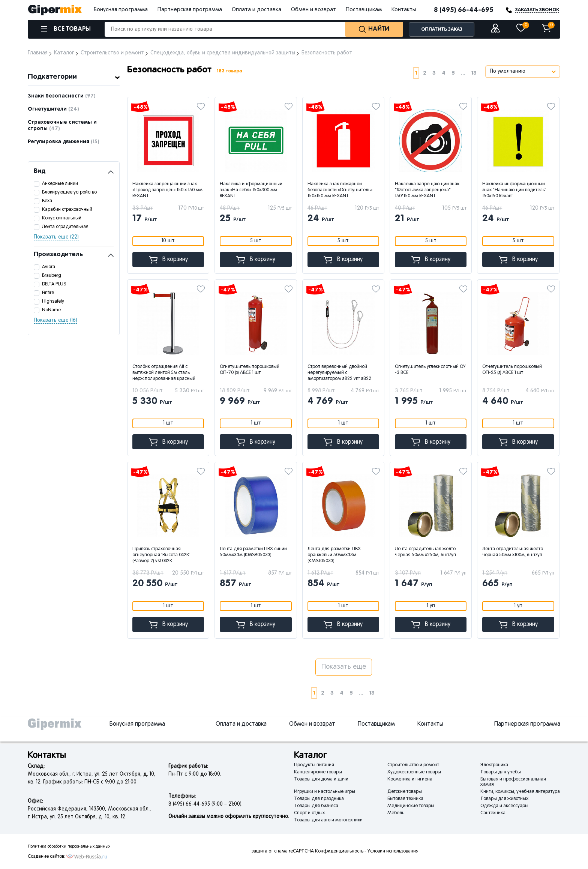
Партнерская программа (190, 10)
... (463, 73)
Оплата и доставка (256, 10)
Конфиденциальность (339, 851)
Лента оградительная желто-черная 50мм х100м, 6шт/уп (514, 552)
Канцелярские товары (318, 772)
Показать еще (344, 667)
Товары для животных (504, 799)
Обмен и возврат (313, 10)
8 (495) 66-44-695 (464, 10)
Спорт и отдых (309, 813)
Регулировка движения (64, 142)
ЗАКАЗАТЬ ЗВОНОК (537, 10)
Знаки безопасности (62, 96)
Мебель (396, 813)
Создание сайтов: (46, 857)
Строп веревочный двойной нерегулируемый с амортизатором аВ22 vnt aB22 (339, 373)
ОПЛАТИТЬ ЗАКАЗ (442, 29)
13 (474, 73)
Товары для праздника (319, 799)
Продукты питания (314, 765)
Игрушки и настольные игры (325, 792)
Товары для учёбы (501, 772)
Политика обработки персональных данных (69, 846)
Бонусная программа (121, 10)
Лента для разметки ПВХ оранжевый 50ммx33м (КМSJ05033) (334, 555)
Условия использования (393, 851)
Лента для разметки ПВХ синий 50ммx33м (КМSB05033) (253, 552)
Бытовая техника (405, 799)
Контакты (404, 10)
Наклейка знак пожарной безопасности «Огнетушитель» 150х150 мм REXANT (340, 190)
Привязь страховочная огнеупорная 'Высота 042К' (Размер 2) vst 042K (161, 555)
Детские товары (405, 792)
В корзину (168, 260)
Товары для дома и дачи (321, 779)
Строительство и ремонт (413, 765)
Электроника (494, 765)
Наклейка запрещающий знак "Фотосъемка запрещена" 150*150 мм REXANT (427, 190)
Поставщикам (364, 10)
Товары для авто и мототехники (328, 820)
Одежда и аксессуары (504, 806)
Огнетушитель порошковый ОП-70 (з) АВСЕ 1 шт (250, 370)
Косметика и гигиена (410, 779)
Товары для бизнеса (316, 806)
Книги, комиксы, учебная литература (520, 792)
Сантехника (493, 813)
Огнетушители (53, 109)
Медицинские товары (411, 806)
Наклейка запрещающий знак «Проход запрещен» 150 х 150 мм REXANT (167, 190)
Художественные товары (414, 772)
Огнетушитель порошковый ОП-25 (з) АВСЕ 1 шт (512, 370)
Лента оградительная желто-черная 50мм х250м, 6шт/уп (426, 552)
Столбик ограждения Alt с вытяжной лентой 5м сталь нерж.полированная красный (164, 373)
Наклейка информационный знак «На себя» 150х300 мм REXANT (251, 190)
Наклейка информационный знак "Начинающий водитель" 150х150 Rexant (514, 190)
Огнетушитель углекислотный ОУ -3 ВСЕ (430, 370)
